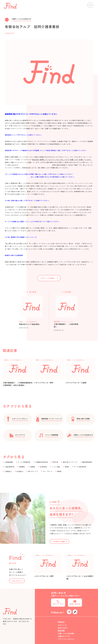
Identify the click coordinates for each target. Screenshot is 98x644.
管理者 (67, 467)
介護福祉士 (8, 471)
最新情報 (61, 631)
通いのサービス (33, 471)
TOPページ (62, 625)
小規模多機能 (9, 462)
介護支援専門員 (10, 467)
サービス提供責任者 (80, 467)
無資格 (59, 471)
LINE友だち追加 (59, 541)
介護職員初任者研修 (41, 462)
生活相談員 (43, 467)
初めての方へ (63, 628)
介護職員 (32, 467)
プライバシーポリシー (66, 639)
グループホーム (48, 471)
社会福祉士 (20, 471)
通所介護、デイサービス (70, 462)
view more (16, 581)
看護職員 (22, 467)
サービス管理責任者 (24, 462)
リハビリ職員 (56, 467)
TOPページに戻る (48, 278)
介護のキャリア (64, 636)
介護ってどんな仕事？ (66, 633)
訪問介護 (55, 462)
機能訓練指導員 (87, 462)
